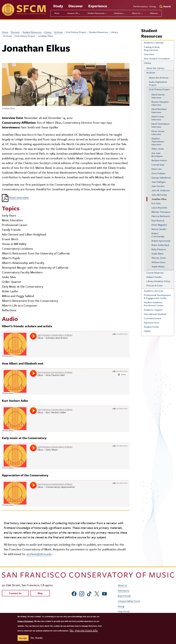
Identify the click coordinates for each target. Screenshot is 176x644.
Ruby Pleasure (159, 249)
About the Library (155, 68)
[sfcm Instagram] (82, 593)
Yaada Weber (158, 266)
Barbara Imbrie (159, 160)
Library (48, 32)
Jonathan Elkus (159, 199)
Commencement (152, 318)
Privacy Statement (25, 621)
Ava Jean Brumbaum (157, 155)
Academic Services (153, 291)
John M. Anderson (161, 190)
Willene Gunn (158, 262)
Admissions (123, 590)
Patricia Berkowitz (161, 216)
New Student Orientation (157, 58)
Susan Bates (157, 253)
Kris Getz (156, 203)
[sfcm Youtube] (104, 593)
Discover (76, 6)
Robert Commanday (158, 235)
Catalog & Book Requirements (152, 48)
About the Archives (159, 78)
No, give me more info (84, 630)
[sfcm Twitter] (97, 593)
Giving (152, 6)
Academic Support (153, 310)
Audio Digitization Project (158, 83)
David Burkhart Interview (159, 110)
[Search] (165, 6)
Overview (149, 54)
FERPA (147, 331)
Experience (98, 6)
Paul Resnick (158, 220)
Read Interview (15, 197)
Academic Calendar (154, 42)
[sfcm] (24, 10)
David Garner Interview (158, 96)
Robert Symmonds (161, 241)
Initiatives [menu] (118, 13)
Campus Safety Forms (129, 601)
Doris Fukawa (158, 173)
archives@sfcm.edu (39, 554)
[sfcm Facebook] (74, 593)
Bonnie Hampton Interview (160, 103)
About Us (122, 585)
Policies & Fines (154, 285)
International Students (155, 314)
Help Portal (124, 611)
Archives (58, 32)
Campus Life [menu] (73, 13)
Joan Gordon (158, 186)
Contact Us (15, 593)
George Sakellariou (161, 178)
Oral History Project (159, 89)
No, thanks (37, 638)
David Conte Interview (158, 118)
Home (5, 32)
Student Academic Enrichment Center (154, 304)
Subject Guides (154, 277)
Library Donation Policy (158, 281)
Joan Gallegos (159, 182)
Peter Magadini (159, 225)
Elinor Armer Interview (158, 133)
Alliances (154, 13)
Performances (140, 6)
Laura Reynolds (159, 208)
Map (40, 593)
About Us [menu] (136, 13)
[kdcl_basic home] (88, 575)
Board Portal (124, 596)
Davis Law (157, 169)
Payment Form (151, 322)
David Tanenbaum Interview (161, 125)
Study (58, 6)
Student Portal (151, 327)
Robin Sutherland (160, 245)
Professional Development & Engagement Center (157, 296)
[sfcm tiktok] (89, 593)
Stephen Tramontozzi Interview (158, 141)
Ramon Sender (159, 229)
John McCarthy (159, 195)
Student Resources (32, 32)
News (57, 13)
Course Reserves (155, 273)
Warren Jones (159, 258)
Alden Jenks (158, 149)
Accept (23, 638)
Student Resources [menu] (96, 13)
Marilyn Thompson (161, 212)
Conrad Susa (158, 165)
